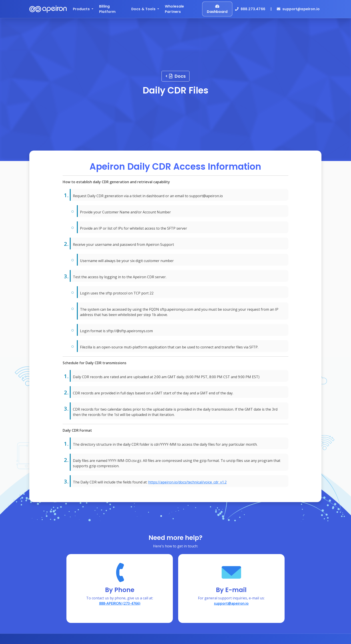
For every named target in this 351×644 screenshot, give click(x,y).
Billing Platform (107, 9)
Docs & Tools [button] (144, 9)
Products (82, 9)
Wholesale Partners (174, 9)
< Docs (175, 76)
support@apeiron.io (298, 9)
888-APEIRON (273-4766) (120, 603)
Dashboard (217, 9)
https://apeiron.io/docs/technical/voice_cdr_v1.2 (187, 482)
